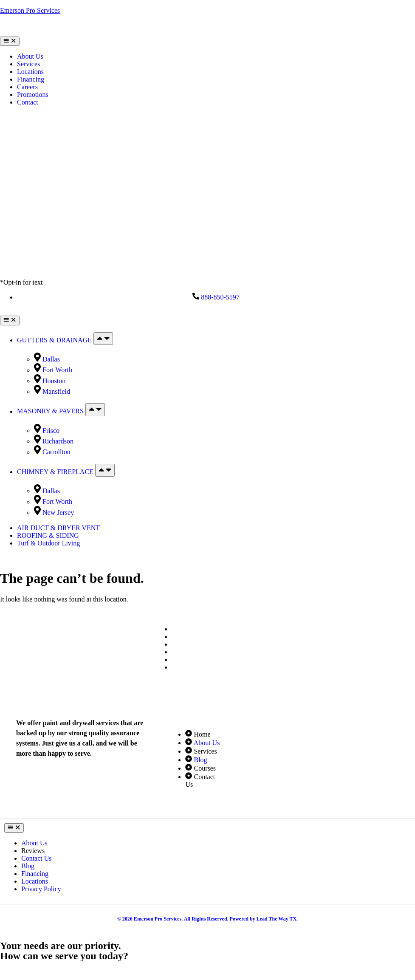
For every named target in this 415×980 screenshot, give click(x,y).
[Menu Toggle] (10, 41)
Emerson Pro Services (30, 10)
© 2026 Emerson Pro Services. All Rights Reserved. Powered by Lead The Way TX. (207, 919)
